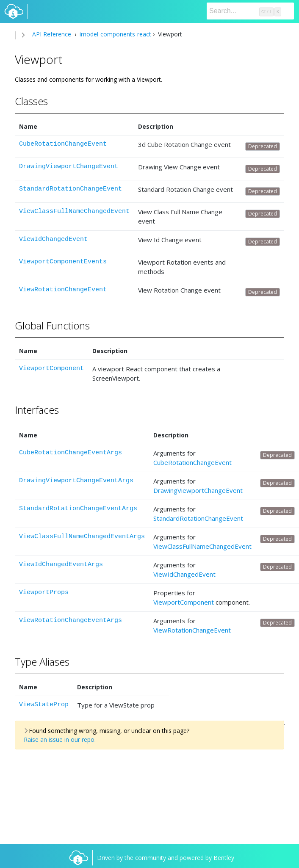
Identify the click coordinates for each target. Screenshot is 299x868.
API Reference (52, 34)
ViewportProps (44, 593)
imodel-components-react (115, 34)
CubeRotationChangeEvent (63, 144)
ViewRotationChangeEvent (63, 290)
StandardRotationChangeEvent (71, 189)
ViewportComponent (51, 369)
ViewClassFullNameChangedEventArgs (82, 537)
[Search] (250, 11)
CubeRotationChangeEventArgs (71, 453)
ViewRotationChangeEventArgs (71, 621)
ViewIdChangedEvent (53, 239)
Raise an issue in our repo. (60, 739)
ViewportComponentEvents (63, 262)
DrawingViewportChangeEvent (69, 167)
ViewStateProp (44, 705)
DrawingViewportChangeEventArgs (76, 481)
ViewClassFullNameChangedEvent (74, 211)
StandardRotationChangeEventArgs (78, 509)
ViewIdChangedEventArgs (61, 565)
